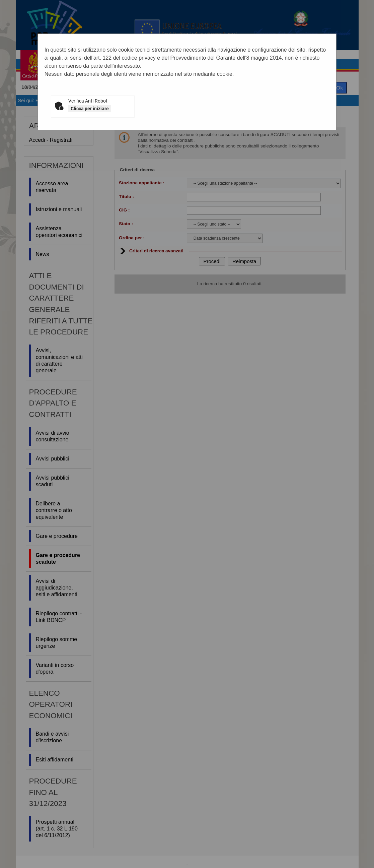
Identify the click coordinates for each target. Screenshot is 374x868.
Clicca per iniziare (90, 109)
